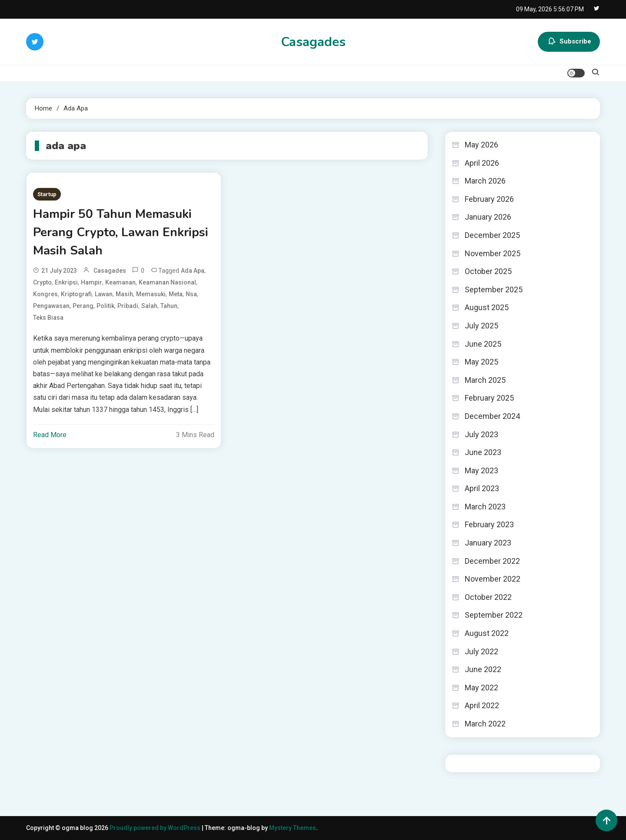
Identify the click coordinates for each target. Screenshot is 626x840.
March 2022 (485, 724)
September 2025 (494, 289)
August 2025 (487, 307)
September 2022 (494, 615)
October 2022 (488, 597)
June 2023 (483, 452)
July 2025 (481, 326)
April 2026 (482, 163)
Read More (50, 435)
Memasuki (151, 294)
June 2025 (483, 344)
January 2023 (488, 543)
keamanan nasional (167, 282)
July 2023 (481, 434)
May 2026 (481, 145)
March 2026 (485, 181)
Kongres (45, 294)
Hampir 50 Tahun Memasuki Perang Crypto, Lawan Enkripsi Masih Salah (121, 232)
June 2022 (483, 669)
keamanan (120, 282)
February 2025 (489, 398)
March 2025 (485, 380)
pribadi (128, 306)
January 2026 (488, 217)
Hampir (92, 282)
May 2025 (481, 362)
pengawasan (51, 306)
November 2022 (493, 579)
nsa (191, 294)
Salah (149, 306)
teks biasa (48, 318)
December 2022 (492, 561)
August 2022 (487, 633)
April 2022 (482, 705)
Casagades (313, 42)
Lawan (104, 294)
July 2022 (481, 651)
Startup (47, 194)
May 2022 (481, 688)
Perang (83, 306)
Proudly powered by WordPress (156, 828)
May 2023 (481, 470)
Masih (124, 294)
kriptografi (76, 294)
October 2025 (488, 271)
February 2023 (489, 524)
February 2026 (489, 199)
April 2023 (482, 488)
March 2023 (485, 507)
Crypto (42, 282)
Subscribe (569, 42)
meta (176, 294)
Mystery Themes (293, 828)
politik (105, 306)
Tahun (169, 306)
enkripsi (66, 282)
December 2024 (492, 416)
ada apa (193, 271)
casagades (110, 271)
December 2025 (492, 235)
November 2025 (493, 253)
